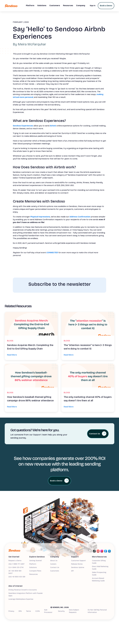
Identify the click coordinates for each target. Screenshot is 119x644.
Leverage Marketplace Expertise (21, 599)
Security (61, 611)
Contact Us (55, 567)
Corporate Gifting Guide (99, 562)
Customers (55, 571)
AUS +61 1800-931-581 (17, 577)
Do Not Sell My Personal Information (97, 611)
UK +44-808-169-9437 (15, 572)
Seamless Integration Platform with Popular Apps (26, 594)
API (72, 571)
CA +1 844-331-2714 (16, 567)
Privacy (11, 611)
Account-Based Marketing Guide (98, 580)
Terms (29, 611)
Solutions (33, 567)
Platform (33, 564)
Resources (34, 574)
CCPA (38, 611)
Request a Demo (15, 561)
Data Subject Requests (74, 611)
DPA (20, 611)
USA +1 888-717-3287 (16, 564)
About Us (54, 561)
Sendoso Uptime (78, 567)
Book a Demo (106, 6)
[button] (30, 6)
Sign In (93, 6)
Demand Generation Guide (19, 603)
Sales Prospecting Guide (99, 574)
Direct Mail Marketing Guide (100, 568)
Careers (53, 564)
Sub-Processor (48, 611)
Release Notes (77, 564)
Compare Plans (35, 571)
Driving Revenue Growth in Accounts (23, 590)
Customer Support (78, 561)
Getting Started (35, 561)
